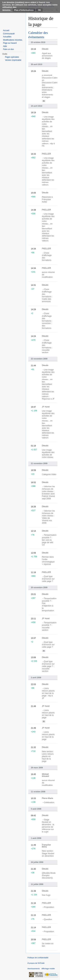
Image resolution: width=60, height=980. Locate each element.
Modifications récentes (13, 40)
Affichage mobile (48, 969)
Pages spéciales (12, 57)
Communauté (9, 34)
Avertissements (34, 969)
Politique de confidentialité (38, 958)
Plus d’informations (24, 10)
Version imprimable (13, 60)
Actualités (7, 37)
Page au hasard (10, 43)
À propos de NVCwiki (36, 963)
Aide (5, 46)
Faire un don (8, 49)
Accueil (6, 30)
